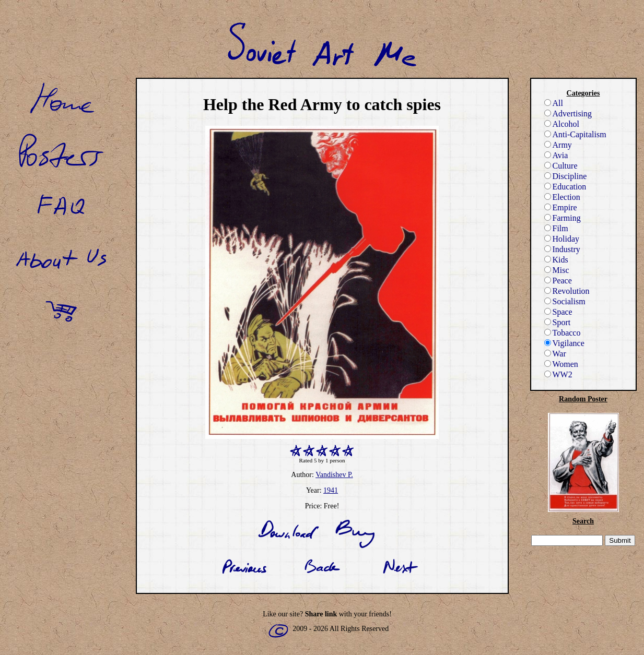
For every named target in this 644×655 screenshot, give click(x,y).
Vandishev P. (334, 475)
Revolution (567, 291)
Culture (561, 166)
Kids (556, 260)
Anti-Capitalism (575, 134)
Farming (563, 218)
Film (556, 228)
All (554, 103)
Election (562, 197)
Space (558, 312)
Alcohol (562, 124)
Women (561, 364)
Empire (561, 207)
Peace (558, 281)
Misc (557, 270)
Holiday (562, 239)
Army (558, 145)
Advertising (568, 114)
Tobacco (563, 333)
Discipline (566, 176)
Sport (558, 322)
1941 (331, 490)
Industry (562, 249)
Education (565, 187)
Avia (556, 155)
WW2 (558, 374)
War (555, 354)
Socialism (565, 301)
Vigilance (564, 343)
